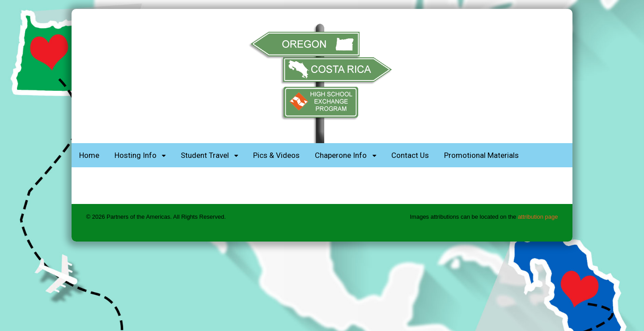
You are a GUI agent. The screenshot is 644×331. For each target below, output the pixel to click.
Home (89, 155)
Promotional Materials (481, 155)
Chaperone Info (341, 155)
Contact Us (410, 155)
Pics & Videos (276, 155)
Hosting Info (136, 155)
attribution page (538, 217)
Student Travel (205, 155)
